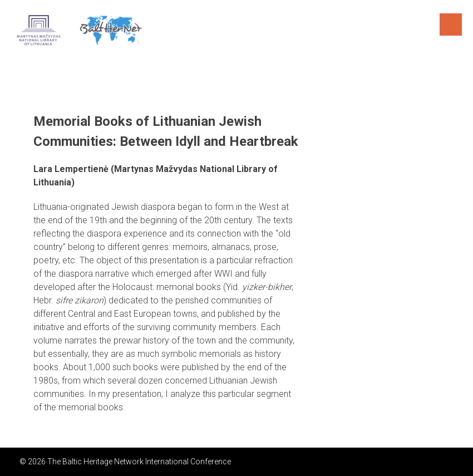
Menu (451, 24)
